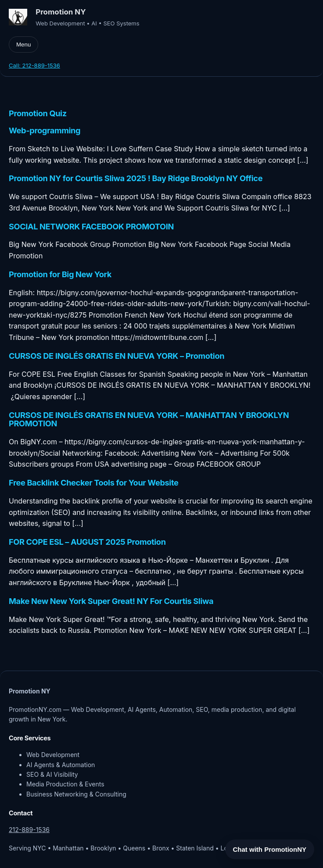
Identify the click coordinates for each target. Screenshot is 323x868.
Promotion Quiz (38, 114)
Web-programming (45, 131)
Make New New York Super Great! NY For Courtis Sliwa (111, 601)
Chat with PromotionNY (270, 849)
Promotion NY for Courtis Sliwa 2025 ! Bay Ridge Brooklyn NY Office (136, 179)
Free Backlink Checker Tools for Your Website (93, 483)
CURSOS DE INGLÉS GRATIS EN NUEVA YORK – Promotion (117, 356)
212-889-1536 (29, 830)
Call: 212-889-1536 (34, 65)
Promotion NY (61, 12)
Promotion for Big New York (60, 275)
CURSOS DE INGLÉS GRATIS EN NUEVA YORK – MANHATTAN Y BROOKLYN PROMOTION (149, 420)
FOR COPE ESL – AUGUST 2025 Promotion (87, 542)
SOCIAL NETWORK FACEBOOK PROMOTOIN (91, 227)
